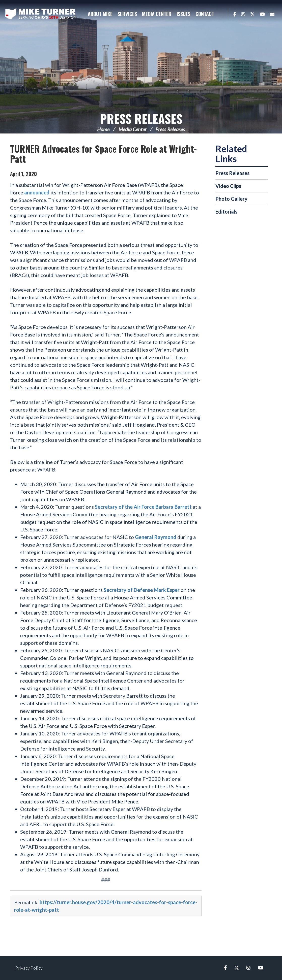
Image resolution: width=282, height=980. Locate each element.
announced (37, 192)
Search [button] (222, 14)
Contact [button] (205, 14)
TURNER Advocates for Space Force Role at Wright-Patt (103, 154)
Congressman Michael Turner (40, 14)
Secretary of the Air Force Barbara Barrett (143, 507)
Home (103, 129)
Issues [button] (184, 14)
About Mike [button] (100, 14)
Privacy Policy (29, 968)
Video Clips (228, 186)
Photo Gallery (231, 199)
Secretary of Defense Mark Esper (142, 590)
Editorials (226, 212)
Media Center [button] (157, 14)
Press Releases (141, 119)
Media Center (133, 129)
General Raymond (156, 537)
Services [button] (127, 14)
